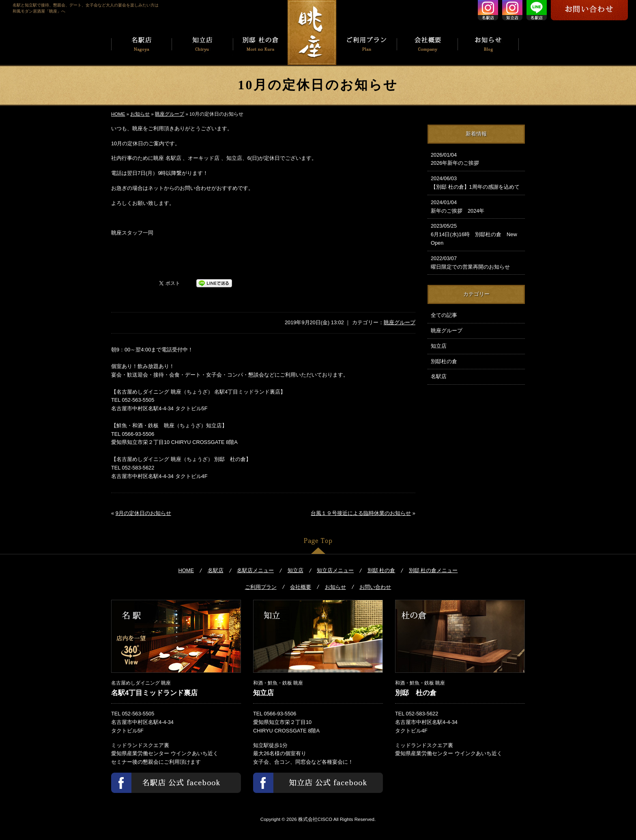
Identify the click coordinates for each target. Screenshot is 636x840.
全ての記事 (444, 315)
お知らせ (140, 114)
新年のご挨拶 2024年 (476, 206)
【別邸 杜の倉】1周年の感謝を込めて (476, 182)
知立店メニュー (335, 570)
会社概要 (301, 587)
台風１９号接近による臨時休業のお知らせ (361, 513)
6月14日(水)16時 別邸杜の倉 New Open (476, 234)
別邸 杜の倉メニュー (433, 570)
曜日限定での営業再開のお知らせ (476, 262)
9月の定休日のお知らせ (143, 513)
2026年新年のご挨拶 (476, 159)
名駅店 (439, 376)
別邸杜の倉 (444, 361)
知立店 (439, 346)
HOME (118, 114)
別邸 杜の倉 (381, 570)
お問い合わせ (375, 587)
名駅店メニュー (255, 570)
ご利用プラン (261, 587)
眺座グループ (170, 114)
